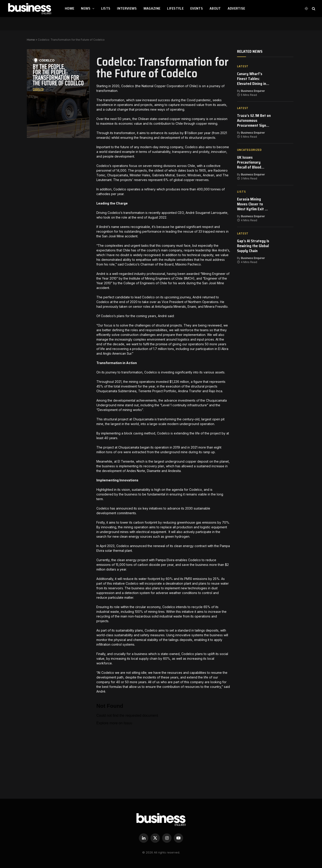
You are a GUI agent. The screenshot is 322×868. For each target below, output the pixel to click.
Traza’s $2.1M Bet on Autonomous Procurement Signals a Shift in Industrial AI (252, 121)
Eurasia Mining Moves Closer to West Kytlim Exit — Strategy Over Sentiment (253, 206)
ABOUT (215, 8)
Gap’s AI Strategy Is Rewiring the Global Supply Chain (253, 248)
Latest (243, 66)
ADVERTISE (236, 8)
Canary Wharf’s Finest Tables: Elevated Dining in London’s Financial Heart (252, 79)
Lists (241, 193)
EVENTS (197, 8)
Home (31, 40)
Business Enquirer (253, 91)
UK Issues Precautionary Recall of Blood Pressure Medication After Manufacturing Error (251, 163)
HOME (70, 8)
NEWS (86, 8)
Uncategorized (249, 151)
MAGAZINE (152, 8)
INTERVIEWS (127, 8)
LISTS (106, 8)
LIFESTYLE (175, 8)
